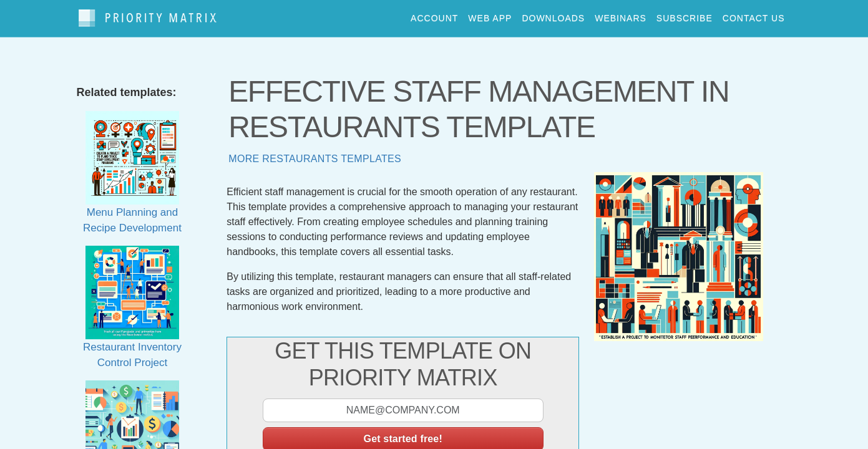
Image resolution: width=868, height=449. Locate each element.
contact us (754, 15)
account (434, 15)
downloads (553, 15)
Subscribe (685, 15)
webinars (621, 15)
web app (490, 15)
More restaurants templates (315, 152)
